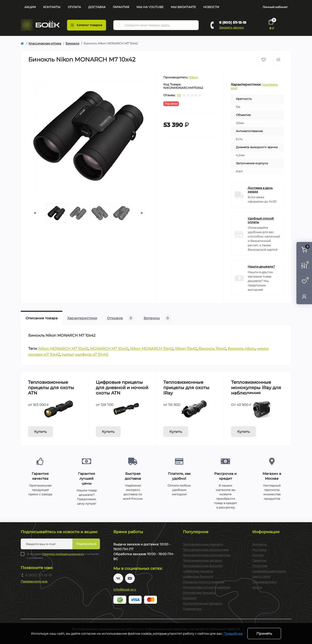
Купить (40, 432)
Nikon (193, 77)
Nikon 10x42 (186, 348)
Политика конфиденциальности (63, 554)
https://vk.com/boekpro (118, 578)
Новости (211, 7)
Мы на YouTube (150, 7)
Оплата (74, 7)
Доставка (97, 7)
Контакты (52, 7)
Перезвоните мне (34, 581)
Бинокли (72, 43)
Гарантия (121, 7)
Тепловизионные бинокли (203, 566)
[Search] (119, 25)
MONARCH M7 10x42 (109, 348)
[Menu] (87, 25)
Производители (264, 582)
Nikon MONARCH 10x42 (152, 348)
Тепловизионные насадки (202, 560)
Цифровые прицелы (198, 571)
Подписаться (86, 544)
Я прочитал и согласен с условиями (63, 556)
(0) (179, 95)
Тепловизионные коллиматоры (207, 555)
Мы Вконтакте (183, 7)
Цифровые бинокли (198, 576)
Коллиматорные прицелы (202, 603)
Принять (264, 634)
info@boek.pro (125, 589)
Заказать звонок (231, 27)
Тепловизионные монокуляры (206, 550)
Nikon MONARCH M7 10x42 (63, 348)
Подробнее (233, 634)
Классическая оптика (45, 43)
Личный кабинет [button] (275, 7)
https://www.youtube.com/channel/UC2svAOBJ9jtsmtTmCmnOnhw (130, 578)
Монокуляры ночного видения (206, 587)
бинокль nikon (241, 348)
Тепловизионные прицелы (203, 544)
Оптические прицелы (199, 593)
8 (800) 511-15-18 (233, 22)
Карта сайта (261, 576)
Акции (30, 7)
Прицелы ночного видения (204, 582)
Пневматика (192, 609)
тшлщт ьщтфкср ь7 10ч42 (85, 354)
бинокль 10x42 (212, 348)
